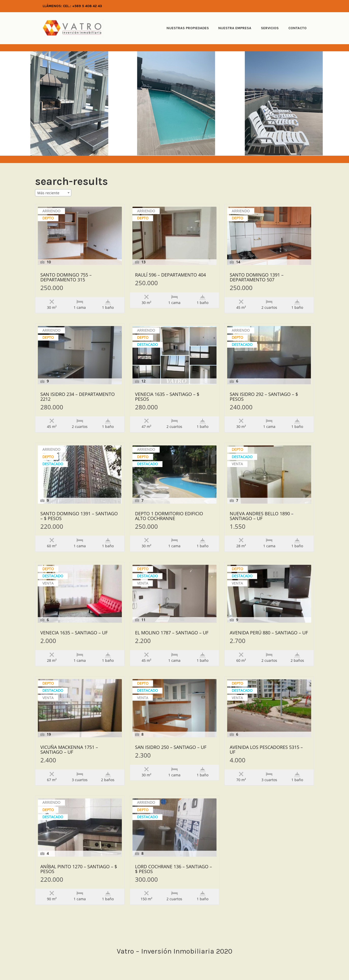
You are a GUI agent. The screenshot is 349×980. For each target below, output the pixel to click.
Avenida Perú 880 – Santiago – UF (269, 633)
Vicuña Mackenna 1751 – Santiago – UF (69, 750)
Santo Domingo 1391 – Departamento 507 (257, 278)
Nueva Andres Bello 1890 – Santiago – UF (262, 516)
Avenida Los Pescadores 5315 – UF (266, 750)
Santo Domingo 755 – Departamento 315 (66, 278)
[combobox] (53, 193)
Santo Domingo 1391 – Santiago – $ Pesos (79, 516)
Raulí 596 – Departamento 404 (170, 275)
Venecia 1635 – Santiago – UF (74, 633)
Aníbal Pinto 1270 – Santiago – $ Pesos (79, 869)
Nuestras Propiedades (188, 28)
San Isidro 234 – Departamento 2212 (78, 397)
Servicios (270, 28)
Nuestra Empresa (235, 28)
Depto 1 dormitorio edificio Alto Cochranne (169, 516)
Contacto (297, 28)
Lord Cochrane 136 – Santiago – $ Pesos (173, 869)
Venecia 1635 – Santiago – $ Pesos (167, 397)
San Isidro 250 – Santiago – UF (171, 748)
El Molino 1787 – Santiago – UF (172, 633)
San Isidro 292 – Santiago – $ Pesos (264, 397)
